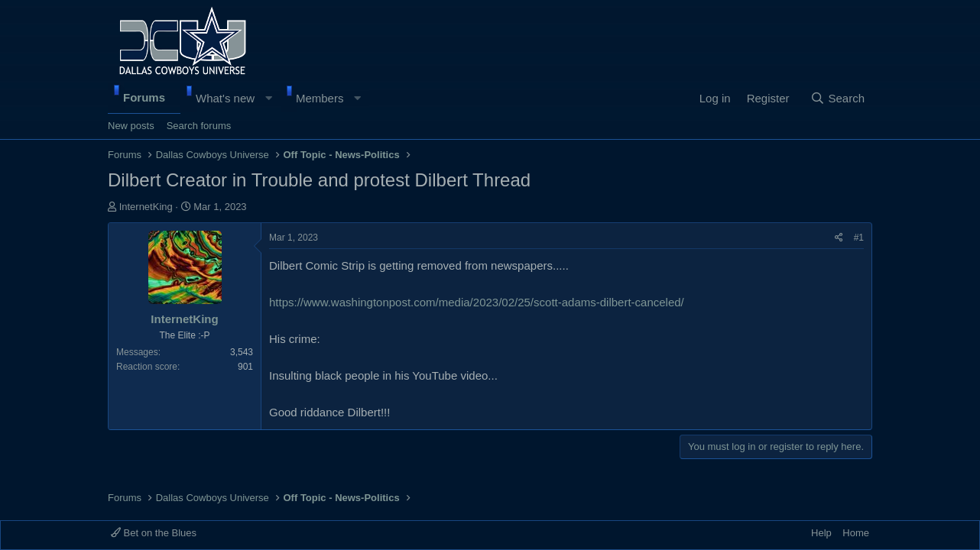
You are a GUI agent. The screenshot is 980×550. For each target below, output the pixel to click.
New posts (131, 126)
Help (821, 533)
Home (856, 533)
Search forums (199, 126)
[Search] (837, 99)
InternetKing (146, 207)
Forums (144, 97)
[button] (269, 99)
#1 (859, 238)
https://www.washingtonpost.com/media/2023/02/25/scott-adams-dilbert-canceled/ (477, 302)
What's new (225, 98)
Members (320, 98)
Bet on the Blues (154, 533)
